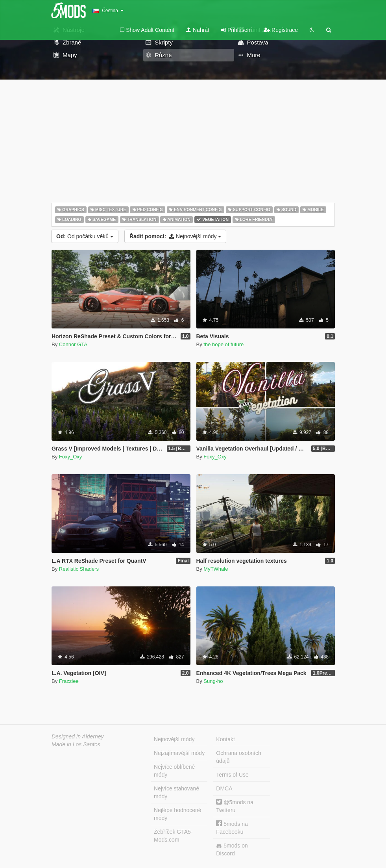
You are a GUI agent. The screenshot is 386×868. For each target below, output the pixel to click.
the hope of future (223, 344)
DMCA (224, 788)
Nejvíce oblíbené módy (174, 771)
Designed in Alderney (78, 736)
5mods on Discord (232, 849)
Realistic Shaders (79, 569)
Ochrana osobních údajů (238, 757)
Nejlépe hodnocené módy (178, 814)
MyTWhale (216, 569)
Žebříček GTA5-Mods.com (173, 836)
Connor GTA (73, 344)
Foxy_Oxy (71, 457)
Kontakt (225, 739)
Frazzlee (69, 681)
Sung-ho (213, 681)
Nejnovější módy (175, 236)
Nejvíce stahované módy (176, 792)
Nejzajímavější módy (179, 753)
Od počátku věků (85, 236)
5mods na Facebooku (232, 828)
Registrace (281, 30)
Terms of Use (232, 775)
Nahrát (198, 30)
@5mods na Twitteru (235, 806)
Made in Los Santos (76, 744)
